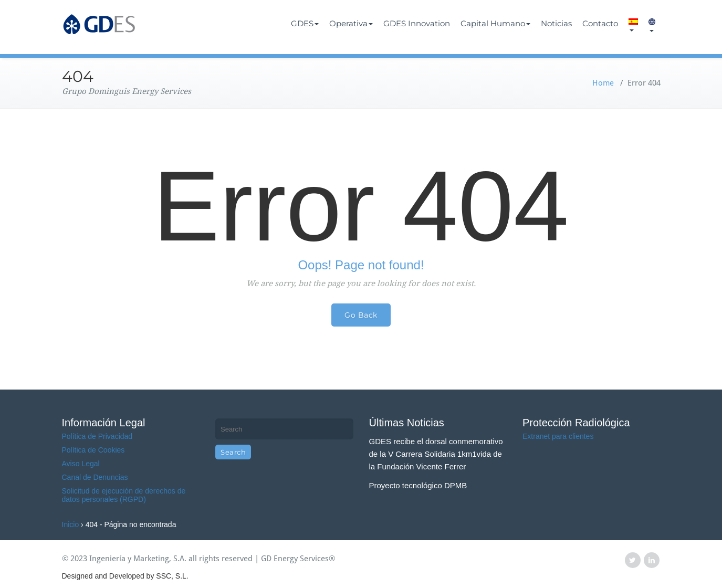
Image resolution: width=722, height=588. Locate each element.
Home (603, 83)
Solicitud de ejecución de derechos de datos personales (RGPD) (124, 495)
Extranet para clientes (558, 436)
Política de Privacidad (97, 436)
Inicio (71, 524)
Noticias (556, 23)
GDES (305, 23)
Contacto (600, 23)
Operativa (351, 23)
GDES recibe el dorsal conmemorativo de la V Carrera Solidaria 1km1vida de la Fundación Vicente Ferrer (436, 454)
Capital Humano (495, 23)
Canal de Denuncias (95, 477)
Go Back (361, 315)
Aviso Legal (81, 464)
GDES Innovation (417, 23)
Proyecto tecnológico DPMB (418, 485)
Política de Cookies (93, 450)
